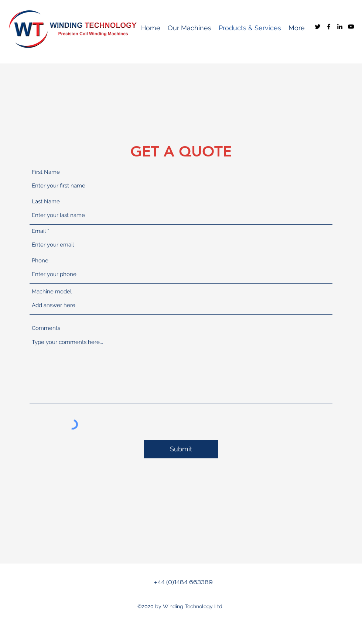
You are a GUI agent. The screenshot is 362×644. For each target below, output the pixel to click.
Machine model (52, 292)
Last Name (46, 202)
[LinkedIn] (340, 27)
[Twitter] (318, 27)
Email (39, 231)
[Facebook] (329, 27)
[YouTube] (351, 27)
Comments (46, 328)
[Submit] (181, 449)
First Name (46, 172)
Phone (40, 261)
